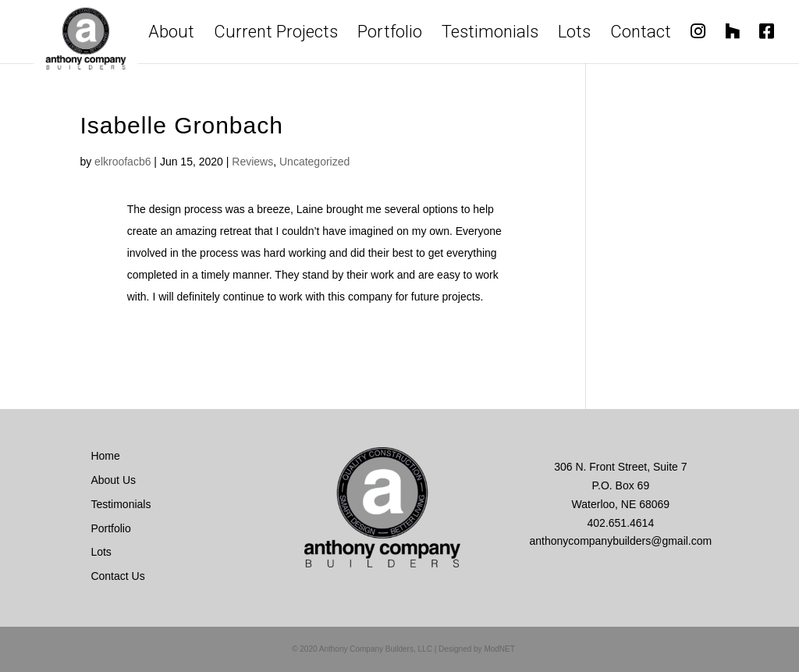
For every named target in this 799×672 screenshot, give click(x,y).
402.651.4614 (621, 523)
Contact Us (117, 576)
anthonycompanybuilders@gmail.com (621, 541)
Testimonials (490, 35)
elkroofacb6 (123, 162)
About (171, 35)
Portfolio (390, 35)
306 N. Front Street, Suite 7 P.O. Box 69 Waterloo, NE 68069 (620, 485)
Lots (574, 35)
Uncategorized (314, 162)
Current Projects (276, 35)
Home (105, 456)
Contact (641, 35)
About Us (113, 480)
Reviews (252, 162)
